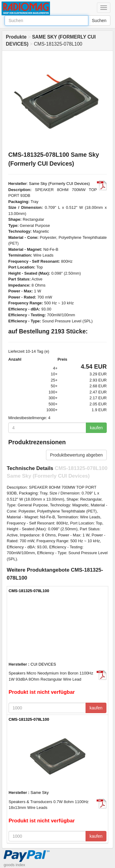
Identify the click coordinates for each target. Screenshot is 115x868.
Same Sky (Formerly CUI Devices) (59, 184)
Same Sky (40, 793)
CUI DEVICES (43, 664)
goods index (14, 865)
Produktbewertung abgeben (76, 455)
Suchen (99, 21)
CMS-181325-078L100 (29, 591)
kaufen (96, 428)
